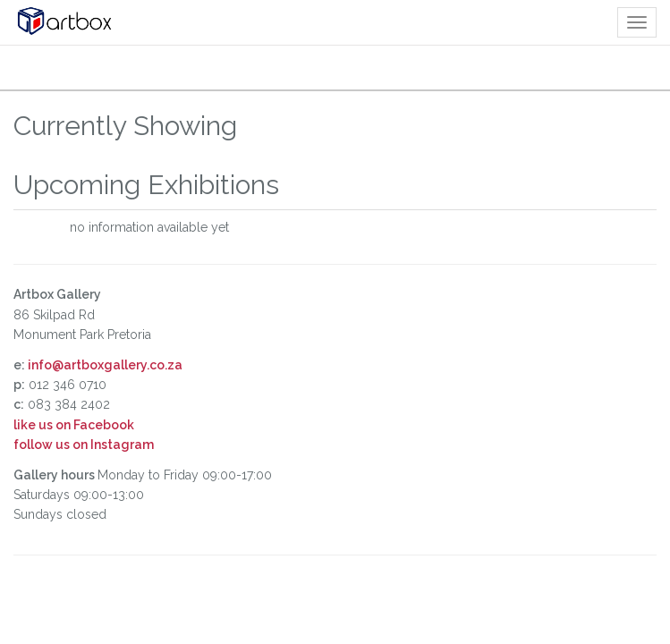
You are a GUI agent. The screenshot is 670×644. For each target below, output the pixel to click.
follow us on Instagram (84, 445)
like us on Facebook (74, 425)
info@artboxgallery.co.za (105, 365)
